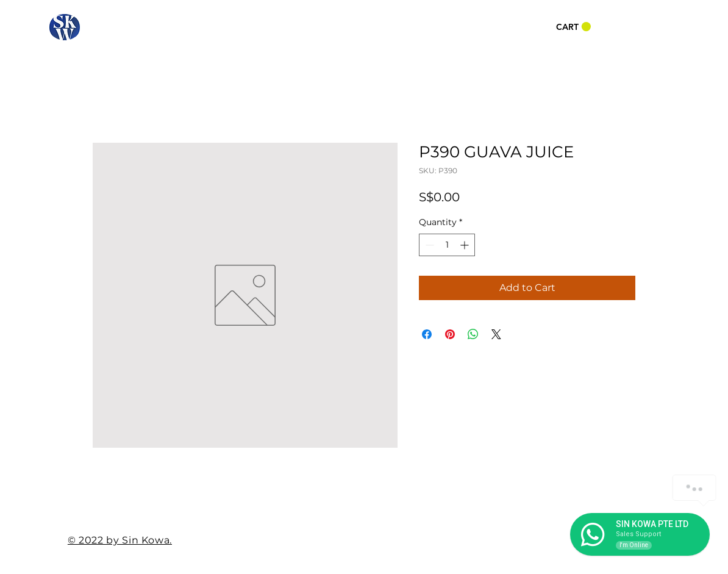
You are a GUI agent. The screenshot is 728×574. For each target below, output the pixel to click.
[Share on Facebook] (427, 334)
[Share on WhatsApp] (473, 334)
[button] (573, 27)
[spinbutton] (447, 245)
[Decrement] (428, 245)
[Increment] (466, 245)
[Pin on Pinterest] (450, 334)
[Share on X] (496, 334)
